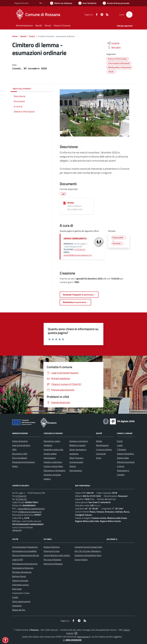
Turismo (73, 466)
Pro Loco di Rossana (52, 560)
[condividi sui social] (113, 43)
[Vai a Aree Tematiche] (87, 3)
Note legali (17, 589)
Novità (23, 36)
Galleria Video (123, 458)
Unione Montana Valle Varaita (57, 555)
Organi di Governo (20, 441)
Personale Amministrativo (23, 462)
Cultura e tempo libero (53, 466)
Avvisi (32, 36)
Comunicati (101, 454)
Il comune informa (104, 449)
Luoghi (120, 445)
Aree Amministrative (21, 445)
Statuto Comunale (20, 580)
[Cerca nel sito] (129, 15)
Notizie (99, 441)
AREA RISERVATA (72, 640)
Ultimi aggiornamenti (21, 601)
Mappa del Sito (19, 610)
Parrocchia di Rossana (53, 564)
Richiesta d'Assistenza (22, 572)
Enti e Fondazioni (20, 458)
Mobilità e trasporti (77, 445)
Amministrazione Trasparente (25, 547)
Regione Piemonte (52, 547)
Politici (15, 466)
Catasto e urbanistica (53, 462)
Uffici (14, 449)
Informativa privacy (21, 585)
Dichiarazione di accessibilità (24, 551)
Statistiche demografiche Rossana (89, 555)
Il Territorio (122, 449)
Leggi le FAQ (18, 560)
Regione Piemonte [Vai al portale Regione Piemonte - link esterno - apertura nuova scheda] (21, 3)
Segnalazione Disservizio (23, 568)
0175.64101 (80, 249)
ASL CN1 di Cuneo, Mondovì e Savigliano (92, 551)
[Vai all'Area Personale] (116, 3)
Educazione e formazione (54, 470)
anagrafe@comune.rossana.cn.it (78, 255)
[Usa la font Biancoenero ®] (61, 3)
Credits (15, 597)
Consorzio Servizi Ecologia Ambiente (90, 547)
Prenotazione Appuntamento (25, 564)
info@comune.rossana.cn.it (30, 512)
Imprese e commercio (79, 441)
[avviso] (65, 203)
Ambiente (48, 445)
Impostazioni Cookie (21, 593)
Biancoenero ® (84, 637)
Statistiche (17, 606)
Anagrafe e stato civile (53, 449)
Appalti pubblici (50, 454)
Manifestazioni (102, 445)
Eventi (120, 441)
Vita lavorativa (76, 470)
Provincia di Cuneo (52, 551)
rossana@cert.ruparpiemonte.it (31, 509)
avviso (71, 203)
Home (15, 36)
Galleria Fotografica (125, 454)
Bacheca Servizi (19, 576)
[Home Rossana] (39, 15)
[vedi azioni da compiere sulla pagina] (114, 47)
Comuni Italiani (81, 560)
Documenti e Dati (20, 454)
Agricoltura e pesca (52, 441)
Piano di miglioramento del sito (26, 555)
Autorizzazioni (50, 458)
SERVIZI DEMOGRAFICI (75, 238)
